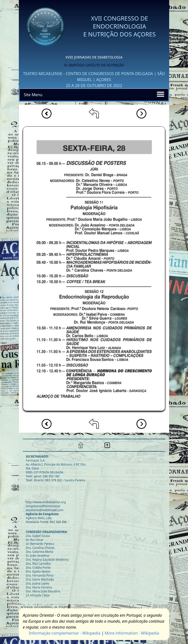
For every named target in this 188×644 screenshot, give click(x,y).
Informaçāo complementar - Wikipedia (65, 633)
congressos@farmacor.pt (43, 506)
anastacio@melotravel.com (45, 510)
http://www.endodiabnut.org (46, 502)
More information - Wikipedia (132, 633)
